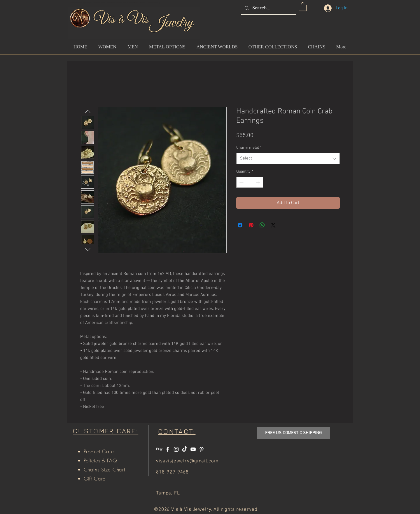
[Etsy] (159, 449)
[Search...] (268, 8)
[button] (303, 6)
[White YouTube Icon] (193, 449)
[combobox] (288, 158)
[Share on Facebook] (240, 225)
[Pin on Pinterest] (251, 225)
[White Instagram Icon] (176, 449)
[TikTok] (185, 449)
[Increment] (259, 182)
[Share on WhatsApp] (262, 225)
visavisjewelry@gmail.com (187, 461)
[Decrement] (241, 182)
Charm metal (249, 148)
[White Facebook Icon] (168, 449)
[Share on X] (273, 225)
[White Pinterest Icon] (202, 449)
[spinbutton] (250, 182)
